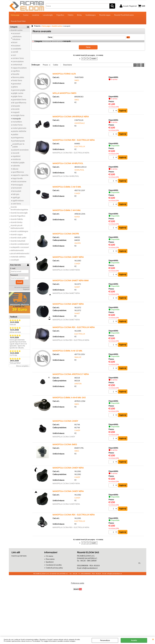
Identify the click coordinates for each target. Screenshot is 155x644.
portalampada (19, 141)
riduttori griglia (18, 163)
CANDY (77, 193)
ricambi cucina (17, 30)
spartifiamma (18, 172)
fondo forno (17, 80)
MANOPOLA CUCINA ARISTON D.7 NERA (71, 374)
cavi (14, 55)
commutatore (18, 62)
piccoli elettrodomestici (20, 254)
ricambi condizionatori (20, 244)
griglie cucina (18, 93)
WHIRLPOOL (79, 170)
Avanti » (94, 59)
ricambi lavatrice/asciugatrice (19, 208)
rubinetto (16, 166)
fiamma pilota (18, 77)
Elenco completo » (23, 366)
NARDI (77, 217)
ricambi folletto (17, 219)
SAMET (77, 287)
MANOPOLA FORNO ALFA (64, 74)
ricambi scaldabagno (19, 231)
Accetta (134, 640)
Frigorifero (60, 15)
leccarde (16, 109)
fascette (16, 74)
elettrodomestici (17, 250)
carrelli (15, 52)
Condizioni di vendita (54, 565)
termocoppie (18, 185)
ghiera (15, 87)
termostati (17, 191)
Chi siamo (49, 556)
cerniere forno (18, 58)
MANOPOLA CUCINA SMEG (65, 444)
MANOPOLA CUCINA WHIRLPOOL (68, 163)
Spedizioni (50, 562)
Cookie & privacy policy (54, 568)
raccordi (16, 153)
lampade (16, 106)
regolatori (16, 156)
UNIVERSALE (80, 123)
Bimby (79, 15)
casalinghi (15, 260)
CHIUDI (153, 639)
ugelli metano (18, 201)
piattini (15, 134)
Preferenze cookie (77, 583)
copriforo (16, 71)
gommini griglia (19, 90)
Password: (14, 275)
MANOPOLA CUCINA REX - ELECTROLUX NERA (74, 140)
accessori (16, 33)
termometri (17, 188)
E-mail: (13, 268)
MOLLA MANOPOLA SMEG (64, 93)
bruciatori (16, 46)
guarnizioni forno (19, 100)
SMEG (77, 80)
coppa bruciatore (20, 68)
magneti (16, 112)
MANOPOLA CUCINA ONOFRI (66, 234)
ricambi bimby (17, 222)
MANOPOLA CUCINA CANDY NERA (68, 257)
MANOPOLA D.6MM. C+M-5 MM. (67, 187)
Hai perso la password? (22, 287)
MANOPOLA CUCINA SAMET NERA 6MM (71, 281)
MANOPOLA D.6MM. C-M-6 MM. (67, 210)
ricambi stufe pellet (18, 238)
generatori (17, 84)
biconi (15, 42)
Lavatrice (36, 15)
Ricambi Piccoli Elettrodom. (124, 15)
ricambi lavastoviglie (19, 213)
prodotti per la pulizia (18, 145)
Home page (15, 15)
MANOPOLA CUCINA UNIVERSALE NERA (71, 117)
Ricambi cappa (105, 15)
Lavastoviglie (48, 15)
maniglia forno (18, 115)
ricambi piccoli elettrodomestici (17, 227)
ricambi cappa (17, 235)
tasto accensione (19, 182)
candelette (17, 49)
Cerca (50, 37)
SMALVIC (78, 357)
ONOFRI (77, 243)
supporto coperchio (20, 175)
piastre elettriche (19, 131)
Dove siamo (50, 559)
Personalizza (105, 640)
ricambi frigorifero (18, 216)
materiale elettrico (18, 257)
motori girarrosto (19, 128)
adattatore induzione (17, 38)
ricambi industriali (18, 241)
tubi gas (16, 194)
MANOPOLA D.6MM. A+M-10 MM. (67, 351)
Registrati (26, 289)
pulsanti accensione (21, 150)
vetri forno (17, 204)
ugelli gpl (16, 197)
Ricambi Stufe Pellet (18, 21)
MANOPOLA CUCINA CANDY (65, 421)
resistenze (17, 159)
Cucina (26, 15)
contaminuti (17, 65)
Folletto (71, 15)
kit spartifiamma (19, 103)
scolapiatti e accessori (20, 247)
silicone (15, 169)
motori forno (17, 125)
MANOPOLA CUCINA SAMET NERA (68, 304)
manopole (17, 119)
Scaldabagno (91, 15)
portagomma (18, 138)
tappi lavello (18, 178)
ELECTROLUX (80, 146)
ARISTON (78, 384)
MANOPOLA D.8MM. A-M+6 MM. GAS (69, 398)
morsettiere (17, 122)
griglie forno (17, 96)
